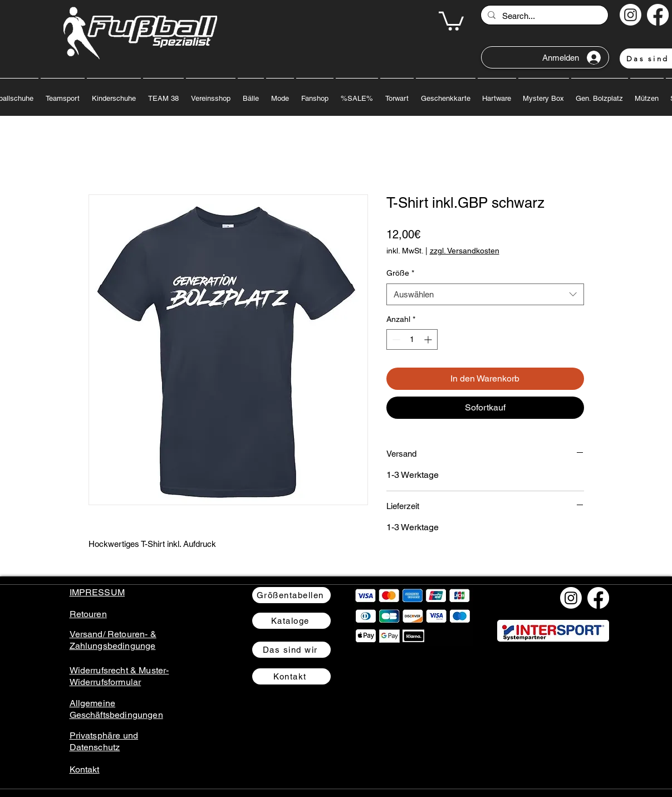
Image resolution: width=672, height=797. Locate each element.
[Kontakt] (291, 676)
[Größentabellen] (291, 595)
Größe (400, 273)
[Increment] (429, 339)
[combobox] (485, 294)
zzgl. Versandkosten (465, 251)
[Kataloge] (291, 621)
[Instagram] (631, 15)
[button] (451, 20)
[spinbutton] (412, 339)
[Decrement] (395, 339)
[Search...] (543, 16)
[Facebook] (658, 15)
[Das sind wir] (291, 650)
